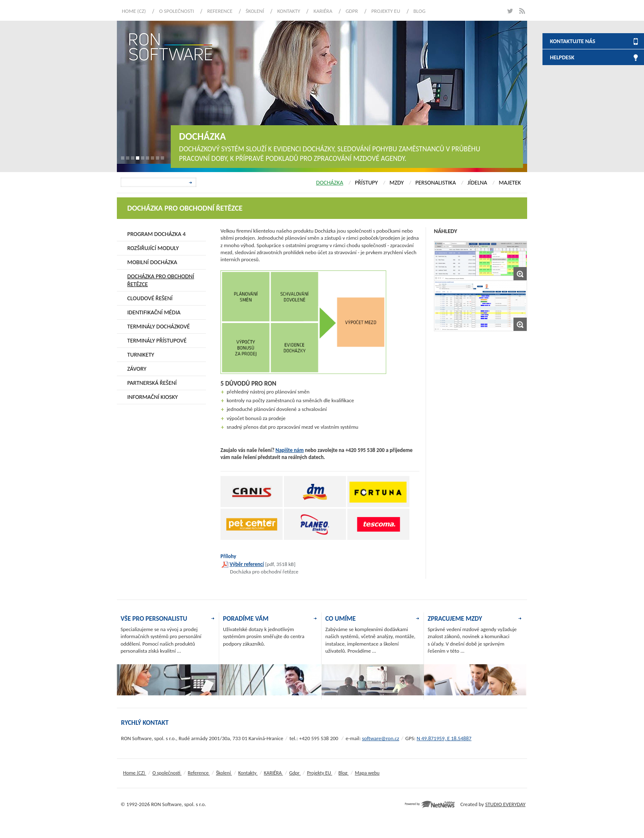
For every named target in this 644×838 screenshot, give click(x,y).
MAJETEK (510, 182)
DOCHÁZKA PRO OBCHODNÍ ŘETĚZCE (161, 280)
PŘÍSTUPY (366, 182)
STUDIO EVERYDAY (505, 804)
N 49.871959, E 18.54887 (444, 738)
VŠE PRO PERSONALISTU (154, 618)
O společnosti (177, 11)
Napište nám (290, 450)
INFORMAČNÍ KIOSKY (153, 397)
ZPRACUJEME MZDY (455, 618)
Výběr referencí (247, 564)
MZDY (397, 182)
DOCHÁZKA (330, 182)
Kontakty (289, 11)
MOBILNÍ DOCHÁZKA (152, 262)
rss (522, 11)
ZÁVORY (137, 369)
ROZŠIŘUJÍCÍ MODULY (153, 248)
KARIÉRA (323, 11)
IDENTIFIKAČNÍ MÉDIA (154, 312)
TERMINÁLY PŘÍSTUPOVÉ (157, 340)
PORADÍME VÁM (246, 618)
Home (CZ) (134, 11)
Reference (220, 11)
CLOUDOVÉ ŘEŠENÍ (150, 298)
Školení (255, 11)
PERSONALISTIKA (436, 182)
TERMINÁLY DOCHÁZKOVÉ (159, 326)
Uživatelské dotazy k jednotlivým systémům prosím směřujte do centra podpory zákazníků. (264, 636)
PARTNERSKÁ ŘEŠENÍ (152, 383)
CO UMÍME (340, 618)
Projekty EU (386, 11)
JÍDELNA (477, 182)
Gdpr (352, 11)
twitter (510, 11)
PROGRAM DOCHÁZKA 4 (156, 234)
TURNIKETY (141, 355)
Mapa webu (367, 773)
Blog (420, 11)
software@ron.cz (380, 738)
